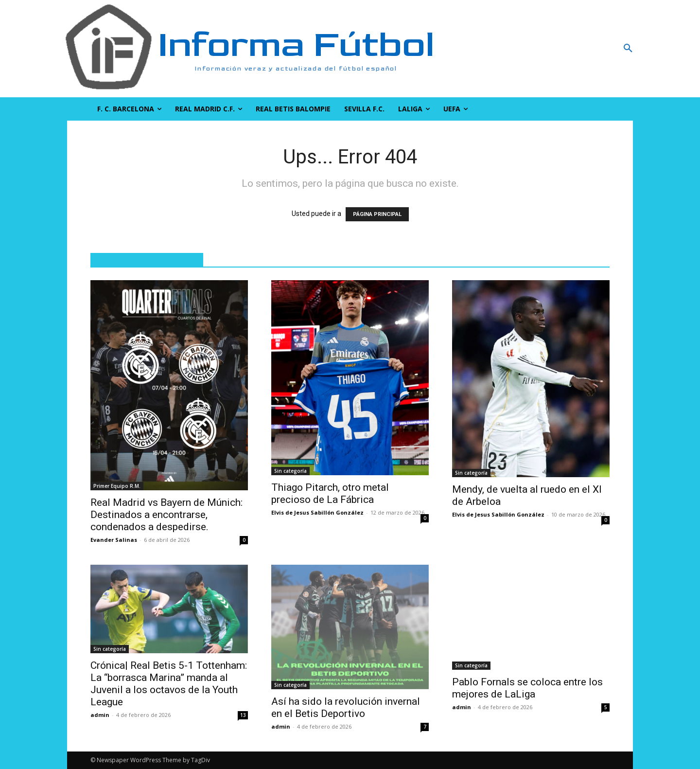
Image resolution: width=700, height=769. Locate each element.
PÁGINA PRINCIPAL (377, 214)
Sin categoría (290, 471)
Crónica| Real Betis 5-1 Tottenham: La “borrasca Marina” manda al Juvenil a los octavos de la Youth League (169, 684)
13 (243, 715)
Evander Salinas (114, 540)
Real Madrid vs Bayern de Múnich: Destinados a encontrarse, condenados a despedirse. (166, 515)
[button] (576, 49)
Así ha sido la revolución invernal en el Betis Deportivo (346, 707)
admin (100, 715)
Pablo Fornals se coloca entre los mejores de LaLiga (527, 688)
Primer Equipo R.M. (117, 486)
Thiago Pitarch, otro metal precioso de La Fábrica (330, 493)
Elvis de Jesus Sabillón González (317, 512)
